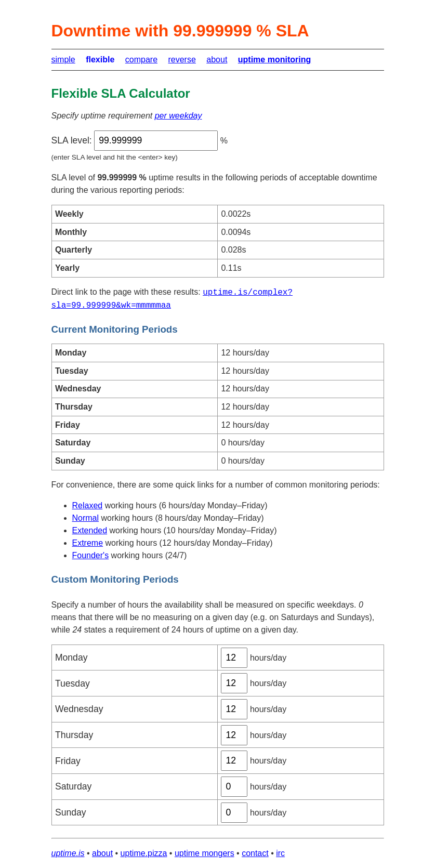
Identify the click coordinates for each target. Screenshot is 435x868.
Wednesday (79, 709)
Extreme (88, 543)
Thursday (74, 735)
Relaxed (88, 505)
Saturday (73, 786)
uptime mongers (205, 853)
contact (255, 853)
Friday (68, 761)
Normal (86, 518)
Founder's (91, 555)
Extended (90, 530)
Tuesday (72, 683)
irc (280, 853)
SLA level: (72, 140)
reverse (182, 60)
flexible (100, 60)
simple (63, 60)
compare (141, 60)
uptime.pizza (144, 853)
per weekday (179, 116)
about (217, 60)
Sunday (71, 812)
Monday (71, 657)
